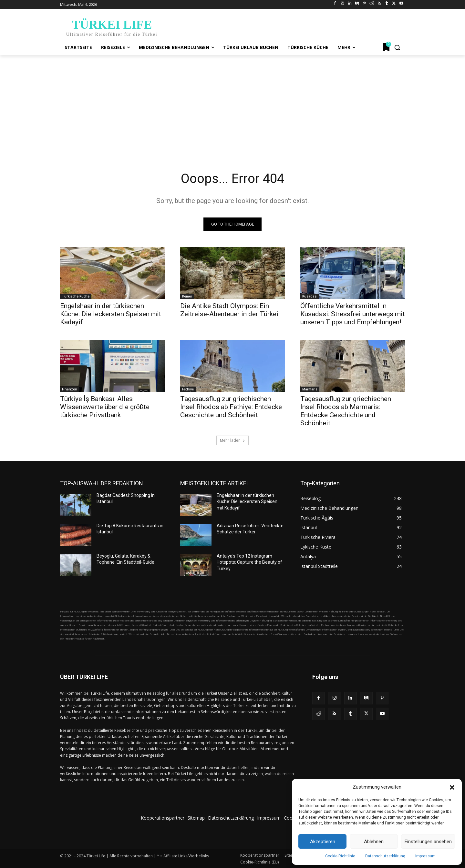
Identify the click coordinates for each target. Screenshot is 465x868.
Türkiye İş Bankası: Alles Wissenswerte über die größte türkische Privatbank (105, 407)
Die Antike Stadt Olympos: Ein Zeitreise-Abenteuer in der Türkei (229, 310)
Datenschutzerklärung (385, 856)
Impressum (425, 856)
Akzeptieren (323, 842)
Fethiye (188, 389)
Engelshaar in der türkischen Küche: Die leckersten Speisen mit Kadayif (111, 314)
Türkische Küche (76, 296)
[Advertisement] (232, 104)
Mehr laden (232, 440)
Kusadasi (310, 296)
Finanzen (70, 389)
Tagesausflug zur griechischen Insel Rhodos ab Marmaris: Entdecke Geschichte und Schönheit (346, 411)
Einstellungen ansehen (428, 842)
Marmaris (310, 389)
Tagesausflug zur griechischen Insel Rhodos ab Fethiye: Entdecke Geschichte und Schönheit (231, 407)
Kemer (187, 296)
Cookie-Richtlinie (340, 856)
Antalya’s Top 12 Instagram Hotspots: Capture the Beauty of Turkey (249, 562)
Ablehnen (374, 842)
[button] (452, 787)
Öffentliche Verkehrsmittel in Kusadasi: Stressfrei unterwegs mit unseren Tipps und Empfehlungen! (353, 314)
